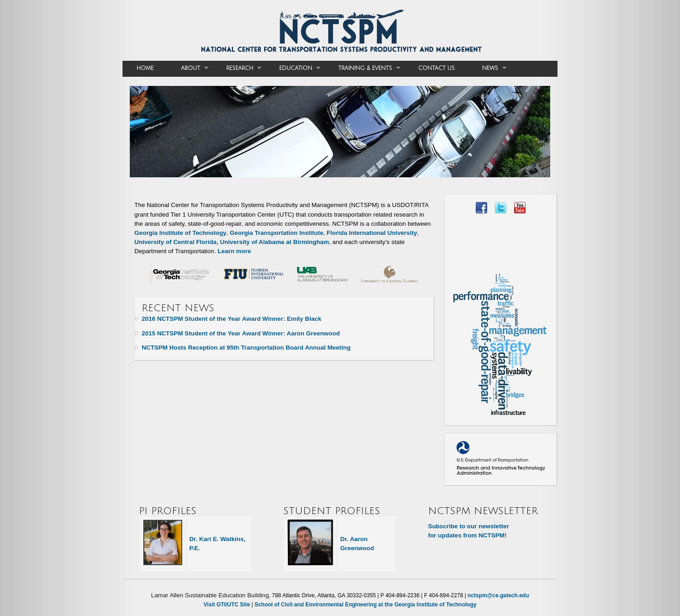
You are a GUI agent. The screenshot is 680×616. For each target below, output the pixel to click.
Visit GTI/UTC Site (227, 605)
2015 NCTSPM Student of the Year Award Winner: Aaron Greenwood (241, 333)
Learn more (234, 251)
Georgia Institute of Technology (180, 233)
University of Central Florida (175, 242)
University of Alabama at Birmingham (274, 242)
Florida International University (372, 233)
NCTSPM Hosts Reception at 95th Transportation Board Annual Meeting (246, 348)
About (188, 68)
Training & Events (362, 68)
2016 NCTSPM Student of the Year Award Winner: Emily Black (231, 319)
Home (145, 68)
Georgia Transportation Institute (277, 233)
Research (237, 68)
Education (293, 68)
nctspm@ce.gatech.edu (498, 595)
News (487, 68)
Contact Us (436, 68)
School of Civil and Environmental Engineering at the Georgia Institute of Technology (366, 605)
